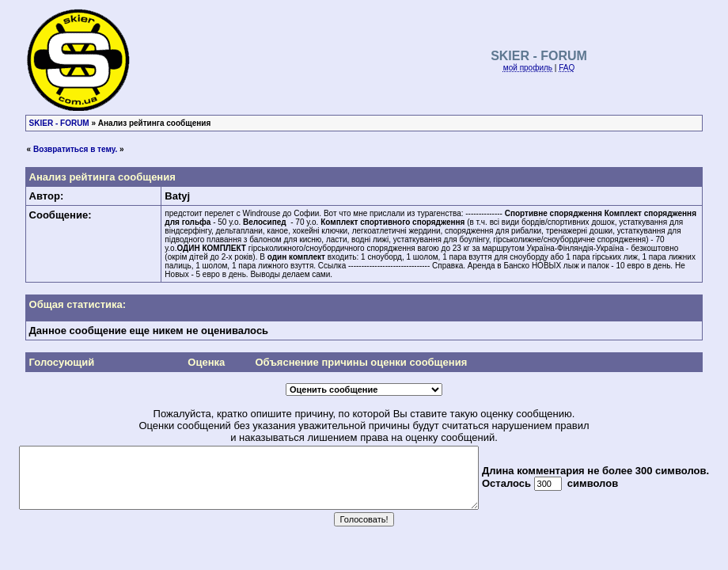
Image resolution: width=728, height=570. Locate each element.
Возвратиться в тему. (75, 149)
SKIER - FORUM (59, 123)
